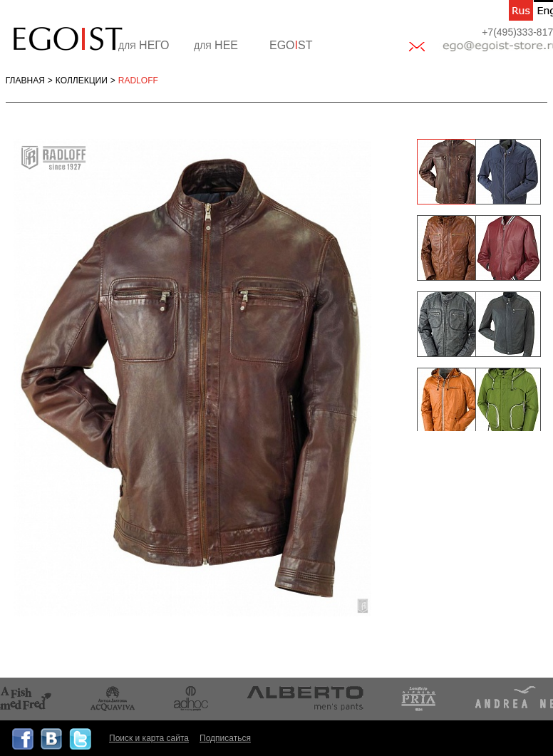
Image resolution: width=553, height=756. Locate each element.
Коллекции (82, 81)
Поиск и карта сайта (149, 738)
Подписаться (225, 738)
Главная (25, 81)
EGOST (291, 45)
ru (521, 10)
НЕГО (144, 45)
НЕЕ (216, 45)
